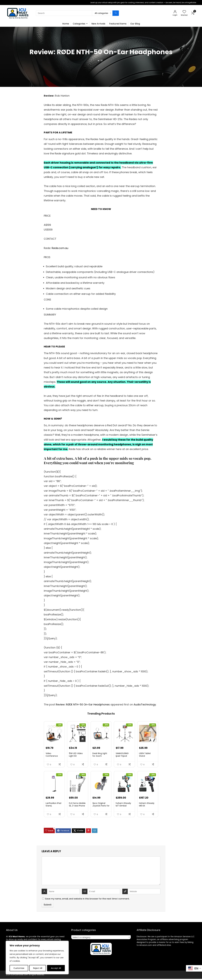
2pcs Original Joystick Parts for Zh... (101, 807)
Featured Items (118, 24)
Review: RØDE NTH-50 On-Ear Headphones (83, 704)
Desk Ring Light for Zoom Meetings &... (100, 756)
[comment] (101, 872)
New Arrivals (98, 24)
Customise (19, 968)
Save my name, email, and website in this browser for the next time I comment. (87, 900)
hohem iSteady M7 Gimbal (123, 806)
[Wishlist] (184, 12)
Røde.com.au (60, 248)
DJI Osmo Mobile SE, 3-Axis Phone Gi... (77, 807)
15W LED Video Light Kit (76, 755)
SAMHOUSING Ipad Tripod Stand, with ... (122, 756)
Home (66, 24)
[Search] (116, 13)
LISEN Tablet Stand (145, 755)
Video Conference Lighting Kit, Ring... (54, 756)
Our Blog (135, 24)
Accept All (56, 968)
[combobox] (101, 938)
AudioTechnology (145, 704)
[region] (37, 958)
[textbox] (101, 939)
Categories (79, 24)
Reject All (38, 968)
